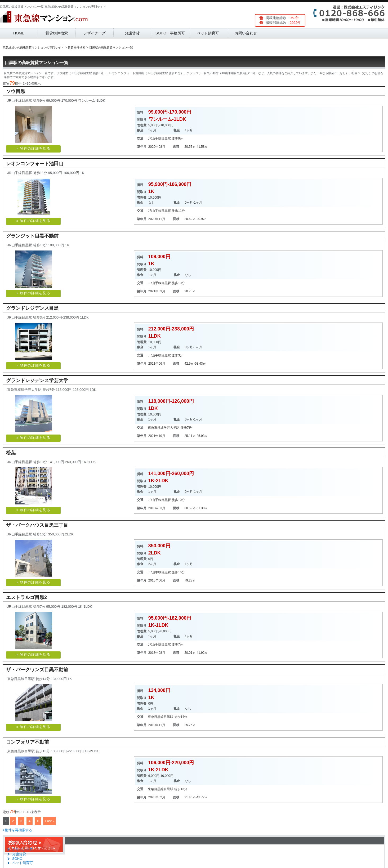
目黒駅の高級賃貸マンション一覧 (37, 63)
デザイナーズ (95, 33)
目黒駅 (166, 138)
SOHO (17, 859)
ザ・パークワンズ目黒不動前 (37, 670)
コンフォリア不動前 (28, 742)
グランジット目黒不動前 (32, 236)
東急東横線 (156, 428)
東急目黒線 (156, 717)
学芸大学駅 (172, 428)
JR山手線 (155, 138)
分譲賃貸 (132, 33)
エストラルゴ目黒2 (26, 597)
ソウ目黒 (16, 91)
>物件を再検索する (17, 830)
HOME (19, 33)
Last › (50, 821)
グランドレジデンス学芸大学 (37, 381)
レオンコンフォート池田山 (35, 164)
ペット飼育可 (208, 33)
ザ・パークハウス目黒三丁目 (37, 525)
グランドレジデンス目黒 (32, 308)
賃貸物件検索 (57, 33)
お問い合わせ (246, 33)
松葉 (11, 453)
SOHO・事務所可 (170, 33)
